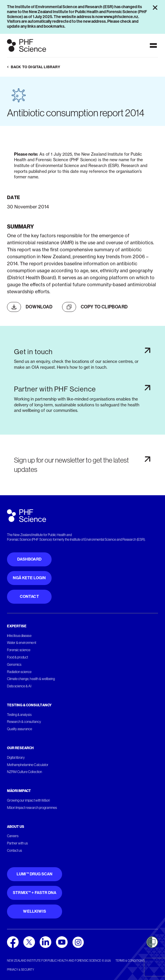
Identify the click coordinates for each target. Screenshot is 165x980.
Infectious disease (19, 636)
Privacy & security (21, 970)
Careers (13, 836)
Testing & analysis (19, 715)
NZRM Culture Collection (24, 772)
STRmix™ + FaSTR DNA (35, 893)
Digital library (16, 758)
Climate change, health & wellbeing (31, 679)
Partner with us (17, 843)
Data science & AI (19, 686)
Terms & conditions (130, 961)
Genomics (14, 665)
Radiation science (19, 672)
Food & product (17, 657)
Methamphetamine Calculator (28, 765)
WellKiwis (35, 911)
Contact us (14, 851)
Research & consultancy (24, 722)
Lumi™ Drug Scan (35, 874)
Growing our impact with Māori (28, 800)
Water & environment (22, 643)
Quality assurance (20, 729)
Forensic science (19, 650)
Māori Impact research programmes (32, 808)
